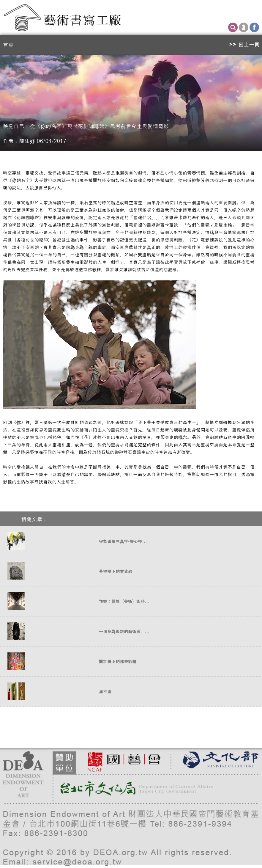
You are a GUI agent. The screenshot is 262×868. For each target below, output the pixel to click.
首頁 (8, 45)
